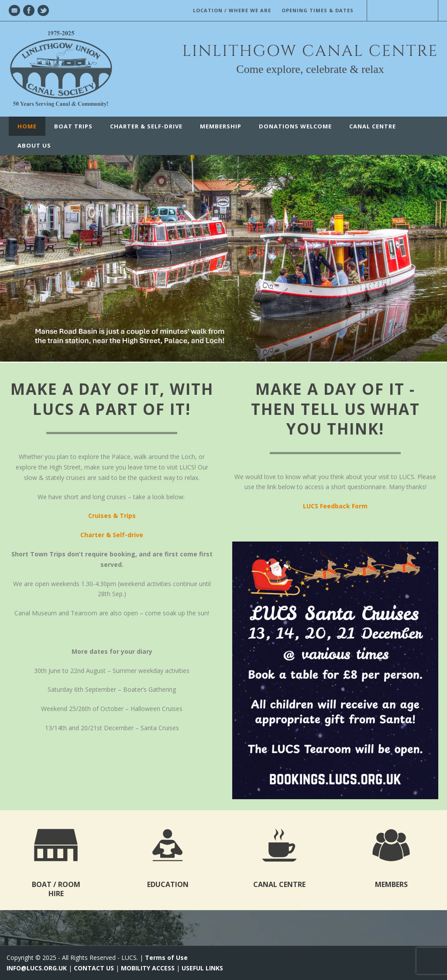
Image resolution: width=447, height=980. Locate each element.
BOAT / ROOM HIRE (56, 889)
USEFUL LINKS (202, 968)
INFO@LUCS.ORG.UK (37, 968)
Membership (221, 126)
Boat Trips (73, 126)
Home (27, 126)
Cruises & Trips (112, 516)
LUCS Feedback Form (335, 506)
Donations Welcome (295, 126)
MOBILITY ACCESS (148, 968)
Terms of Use (166, 958)
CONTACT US (94, 968)
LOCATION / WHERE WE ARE (232, 10)
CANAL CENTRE (373, 126)
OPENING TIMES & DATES (318, 10)
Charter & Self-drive (112, 535)
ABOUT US (34, 145)
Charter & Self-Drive (146, 126)
